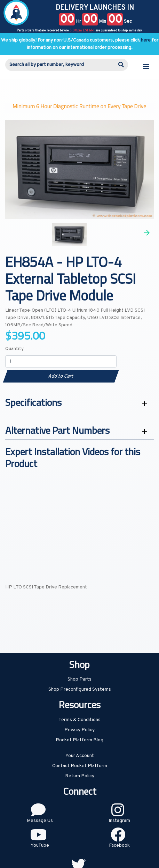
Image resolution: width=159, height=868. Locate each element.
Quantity (14, 349)
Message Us (40, 821)
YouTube (40, 845)
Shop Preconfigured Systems (80, 689)
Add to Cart (61, 376)
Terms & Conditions (79, 720)
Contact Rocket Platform (80, 766)
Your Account (80, 756)
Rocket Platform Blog (79, 740)
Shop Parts (79, 679)
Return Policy (80, 776)
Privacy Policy (79, 730)
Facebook (119, 845)
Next (147, 233)
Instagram (119, 821)
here (146, 40)
